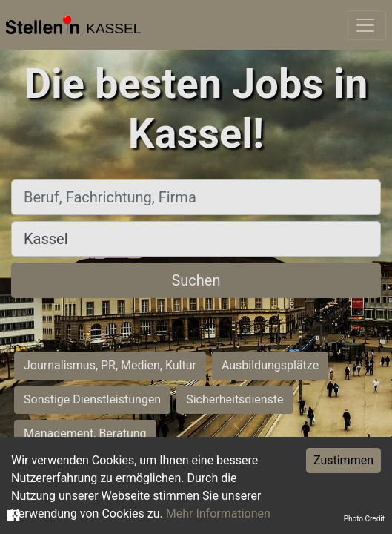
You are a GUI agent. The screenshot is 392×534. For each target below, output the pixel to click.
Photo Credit (364, 519)
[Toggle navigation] (365, 25)
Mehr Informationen (218, 514)
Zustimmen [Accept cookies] (343, 460)
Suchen (196, 280)
